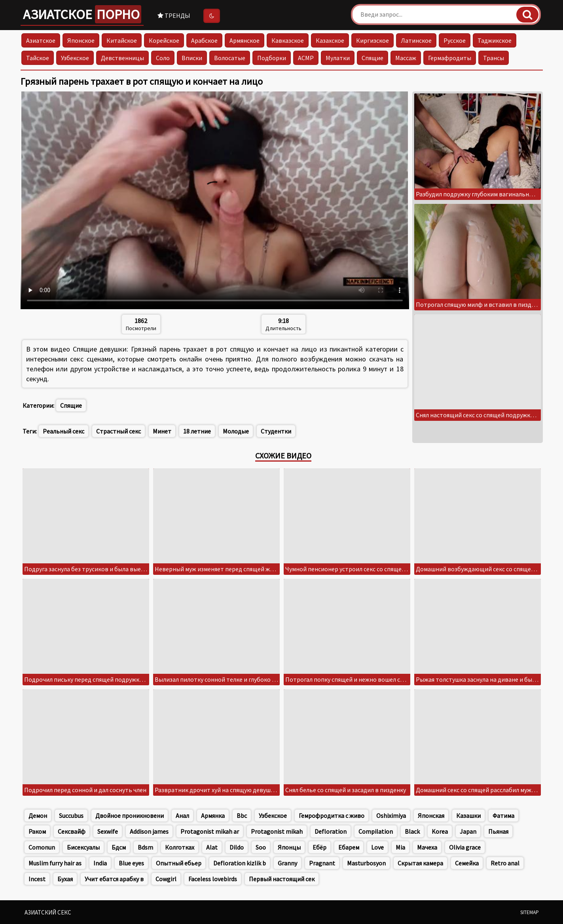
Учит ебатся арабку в (114, 879)
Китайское (122, 40)
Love (377, 847)
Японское (81, 40)
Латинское (416, 40)
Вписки (192, 58)
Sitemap (530, 912)
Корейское (164, 40)
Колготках (180, 847)
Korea (440, 831)
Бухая (65, 879)
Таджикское (495, 40)
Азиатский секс (48, 912)
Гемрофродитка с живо (332, 816)
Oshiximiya (391, 816)
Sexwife (108, 831)
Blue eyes (131, 863)
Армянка (213, 816)
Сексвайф (72, 831)
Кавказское (288, 40)
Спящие (372, 58)
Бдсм (119, 847)
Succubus (71, 816)
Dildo (237, 847)
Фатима (503, 816)
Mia (400, 847)
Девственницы (122, 58)
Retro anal (505, 863)
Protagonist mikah (277, 831)
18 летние (197, 431)
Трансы (494, 58)
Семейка (467, 863)
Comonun (42, 847)
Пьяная (498, 831)
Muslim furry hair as (55, 863)
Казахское (330, 40)
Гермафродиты (450, 58)
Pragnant (322, 863)
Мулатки (338, 58)
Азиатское (82, 14)
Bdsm (145, 847)
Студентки (276, 431)
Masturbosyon (366, 863)
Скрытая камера (420, 863)
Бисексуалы (83, 847)
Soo (261, 847)
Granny (287, 863)
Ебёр (319, 847)
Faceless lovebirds (213, 879)
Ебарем (349, 847)
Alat (212, 847)
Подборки (272, 58)
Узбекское (75, 58)
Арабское (204, 40)
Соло (163, 58)
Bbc (242, 816)
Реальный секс (64, 431)
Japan (468, 831)
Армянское (245, 40)
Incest (37, 879)
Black (412, 831)
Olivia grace (465, 847)
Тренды (174, 15)
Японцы (289, 847)
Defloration (331, 831)
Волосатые (230, 58)
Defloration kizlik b (240, 863)
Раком (37, 831)
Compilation (376, 831)
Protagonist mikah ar (210, 831)
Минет (162, 431)
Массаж (406, 58)
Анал (182, 816)
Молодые (236, 431)
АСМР (306, 58)
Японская (431, 816)
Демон (38, 816)
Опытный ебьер (179, 863)
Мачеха (427, 847)
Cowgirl (166, 879)
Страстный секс (118, 431)
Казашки (468, 816)
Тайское (38, 58)
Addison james (149, 831)
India (100, 863)
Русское (455, 40)
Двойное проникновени (130, 816)
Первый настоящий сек (282, 879)
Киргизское (372, 40)
